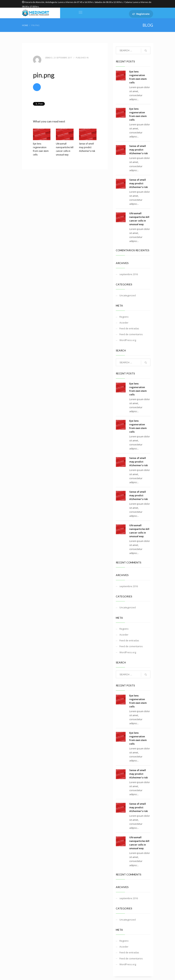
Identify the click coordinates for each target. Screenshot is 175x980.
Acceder (124, 323)
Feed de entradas (129, 328)
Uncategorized (128, 295)
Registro (124, 317)
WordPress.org (128, 340)
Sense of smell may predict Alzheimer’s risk (87, 147)
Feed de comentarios (131, 334)
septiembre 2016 (129, 274)
